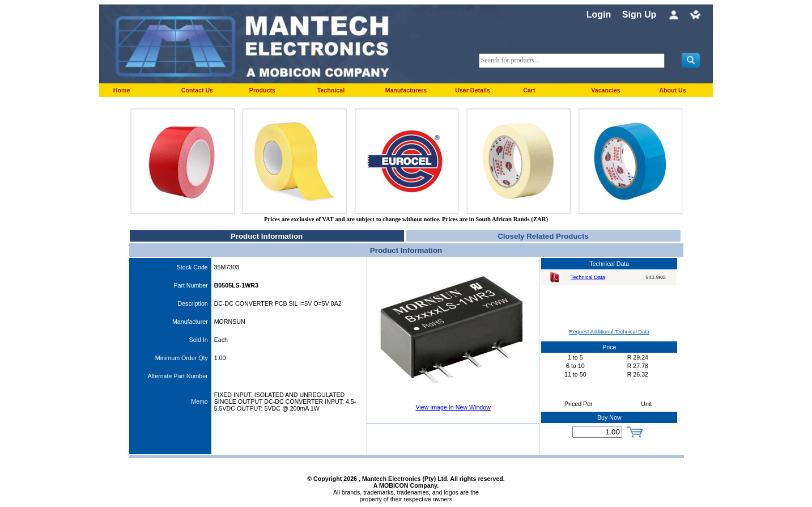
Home (122, 90)
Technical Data (588, 277)
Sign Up (639, 14)
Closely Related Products (543, 236)
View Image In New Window (453, 407)
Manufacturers (406, 90)
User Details (473, 90)
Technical (331, 90)
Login (599, 14)
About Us (672, 90)
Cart (529, 90)
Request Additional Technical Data (609, 332)
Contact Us (197, 90)
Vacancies (606, 90)
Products (262, 90)
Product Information (267, 236)
